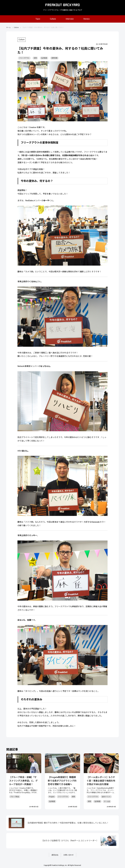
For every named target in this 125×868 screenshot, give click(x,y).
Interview (70, 19)
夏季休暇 (54, 58)
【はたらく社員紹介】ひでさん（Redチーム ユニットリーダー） (70, 841)
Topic (38, 19)
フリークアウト (24, 58)
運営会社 (55, 855)
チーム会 (107, 801)
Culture (53, 19)
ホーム (8, 27)
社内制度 (44, 58)
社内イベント (106, 797)
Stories (86, 19)
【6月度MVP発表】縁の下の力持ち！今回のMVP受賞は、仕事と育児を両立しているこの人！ (68, 823)
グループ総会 (15, 797)
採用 (35, 58)
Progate (52, 797)
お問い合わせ (68, 855)
